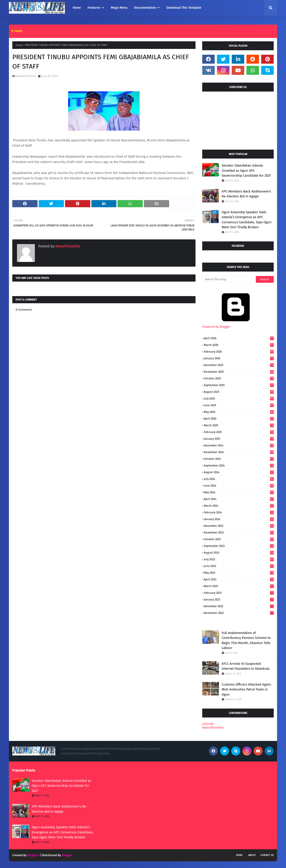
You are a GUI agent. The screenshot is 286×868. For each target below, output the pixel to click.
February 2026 (239, 352)
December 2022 (239, 606)
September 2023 (239, 546)
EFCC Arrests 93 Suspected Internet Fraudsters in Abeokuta (246, 666)
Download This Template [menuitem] (184, 8)
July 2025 (239, 398)
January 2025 (239, 439)
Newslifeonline (26, 76)
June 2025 (239, 405)
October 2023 (239, 539)
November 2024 (239, 452)
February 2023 (239, 593)
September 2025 (239, 385)
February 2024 (239, 512)
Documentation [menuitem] (145, 8)
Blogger (67, 855)
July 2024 (239, 479)
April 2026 (239, 338)
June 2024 (239, 486)
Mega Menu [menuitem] (119, 8)
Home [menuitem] (77, 8)
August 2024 (239, 472)
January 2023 (239, 599)
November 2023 (239, 532)
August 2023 (239, 553)
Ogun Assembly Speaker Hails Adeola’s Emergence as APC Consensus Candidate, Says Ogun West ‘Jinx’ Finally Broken (247, 220)
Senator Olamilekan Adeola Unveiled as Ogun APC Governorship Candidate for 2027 (246, 170)
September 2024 (239, 465)
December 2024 (239, 445)
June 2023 (239, 566)
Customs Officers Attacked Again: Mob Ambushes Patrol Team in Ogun (247, 689)
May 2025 (239, 412)
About (252, 855)
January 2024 (239, 519)
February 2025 (239, 432)
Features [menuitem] (94, 8)
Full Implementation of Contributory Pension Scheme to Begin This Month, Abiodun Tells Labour (246, 640)
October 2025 (239, 378)
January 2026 (239, 358)
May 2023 (239, 573)
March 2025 (239, 425)
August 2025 (239, 392)
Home (19, 45)
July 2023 (239, 559)
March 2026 (239, 345)
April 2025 (239, 419)
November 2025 (239, 372)
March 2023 (239, 586)
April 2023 (239, 579)
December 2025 (239, 365)
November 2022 (239, 613)
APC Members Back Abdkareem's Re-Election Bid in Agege (246, 194)
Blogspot (33, 855)
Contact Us (267, 855)
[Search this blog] (229, 279)
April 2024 (239, 499)
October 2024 (239, 459)
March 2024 (239, 506)
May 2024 (239, 492)
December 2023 (239, 526)
